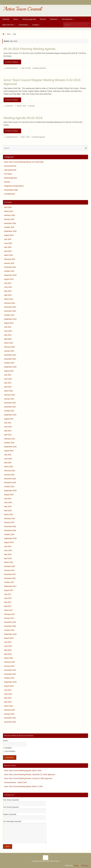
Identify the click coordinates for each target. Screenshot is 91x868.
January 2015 (9, 714)
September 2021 (10, 415)
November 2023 (10, 311)
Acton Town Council (22, 9)
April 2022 (8, 387)
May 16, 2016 (26, 68)
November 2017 (10, 578)
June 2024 (8, 287)
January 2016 (9, 666)
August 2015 (9, 686)
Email (6, 741)
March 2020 (9, 467)
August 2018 (9, 542)
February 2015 (10, 710)
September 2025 (10, 231)
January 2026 (9, 219)
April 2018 (8, 558)
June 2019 (8, 502)
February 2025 (10, 259)
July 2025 (8, 239)
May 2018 (8, 554)
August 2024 (9, 279)
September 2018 (10, 538)
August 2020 (9, 451)
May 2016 (8, 650)
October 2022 (9, 363)
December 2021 (10, 403)
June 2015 (8, 694)
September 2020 (10, 447)
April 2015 (8, 702)
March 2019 (9, 514)
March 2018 (9, 562)
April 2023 (8, 339)
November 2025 (10, 223)
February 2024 (10, 303)
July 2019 (8, 499)
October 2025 (9, 227)
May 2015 (8, 698)
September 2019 (10, 491)
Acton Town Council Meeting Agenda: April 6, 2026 (23, 771)
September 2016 (10, 634)
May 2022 (8, 383)
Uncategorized (9, 194)
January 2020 (9, 475)
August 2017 (9, 590)
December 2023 (10, 307)
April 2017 (8, 606)
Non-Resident (9, 751)
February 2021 (10, 439)
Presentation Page (11, 190)
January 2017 (9, 618)
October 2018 (9, 534)
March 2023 (9, 343)
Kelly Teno (10, 106)
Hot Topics (8, 174)
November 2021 (10, 407)
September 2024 (10, 275)
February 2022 (10, 395)
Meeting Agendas (40, 68)
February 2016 (10, 662)
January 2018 (9, 570)
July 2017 (8, 594)
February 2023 (10, 347)
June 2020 (8, 459)
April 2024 (8, 295)
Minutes (32, 106)
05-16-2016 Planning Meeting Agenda (29, 49)
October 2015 (9, 678)
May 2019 (8, 506)
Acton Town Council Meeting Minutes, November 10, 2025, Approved (29, 775)
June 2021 (8, 427)
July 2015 (8, 690)
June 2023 (8, 331)
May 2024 (8, 291)
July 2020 (8, 455)
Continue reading (13, 62)
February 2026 (10, 215)
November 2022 (10, 359)
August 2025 (9, 235)
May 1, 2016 (26, 137)
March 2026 (9, 211)
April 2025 (8, 251)
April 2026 (8, 207)
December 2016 (10, 622)
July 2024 (8, 283)
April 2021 (8, 435)
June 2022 (8, 379)
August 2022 (9, 371)
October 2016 (9, 630)
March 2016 (9, 658)
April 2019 (8, 510)
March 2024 (9, 299)
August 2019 (9, 495)
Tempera (76, 866)
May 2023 (8, 335)
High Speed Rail (10, 170)
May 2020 (8, 463)
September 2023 (10, 319)
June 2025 (8, 243)
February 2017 (10, 614)
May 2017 (8, 602)
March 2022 (9, 391)
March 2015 (9, 706)
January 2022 (9, 399)
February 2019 (10, 519)
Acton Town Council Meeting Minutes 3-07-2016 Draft (24, 162)
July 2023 (8, 327)
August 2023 (9, 323)
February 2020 (10, 471)
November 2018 (10, 530)
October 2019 (9, 487)
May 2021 (8, 431)
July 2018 (8, 546)
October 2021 (9, 411)
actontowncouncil (12, 68)
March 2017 (9, 610)
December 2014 (10, 718)
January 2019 (9, 522)
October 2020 (9, 443)
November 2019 (10, 483)
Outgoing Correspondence (14, 186)
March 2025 (9, 255)
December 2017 (10, 574)
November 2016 (10, 626)
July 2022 (8, 375)
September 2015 (10, 682)
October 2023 (9, 315)
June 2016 (8, 646)
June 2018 (8, 550)
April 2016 (8, 654)
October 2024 (9, 271)
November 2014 (10, 722)
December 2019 (10, 479)
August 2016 (9, 638)
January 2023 (9, 351)
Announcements (10, 166)
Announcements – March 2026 (15, 782)
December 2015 (10, 670)
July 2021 (8, 423)
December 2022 (10, 355)
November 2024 (10, 267)
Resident (7, 748)
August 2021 (9, 419)
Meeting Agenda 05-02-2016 (23, 118)
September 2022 (10, 367)
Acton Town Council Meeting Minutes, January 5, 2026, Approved (28, 778)
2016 (9, 34)
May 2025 (8, 247)
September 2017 (10, 586)
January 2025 (9, 263)
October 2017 (9, 582)
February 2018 (10, 566)
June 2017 (8, 598)
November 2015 (10, 674)
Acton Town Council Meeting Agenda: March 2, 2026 (23, 786)
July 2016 (8, 642)
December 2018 (10, 526)
